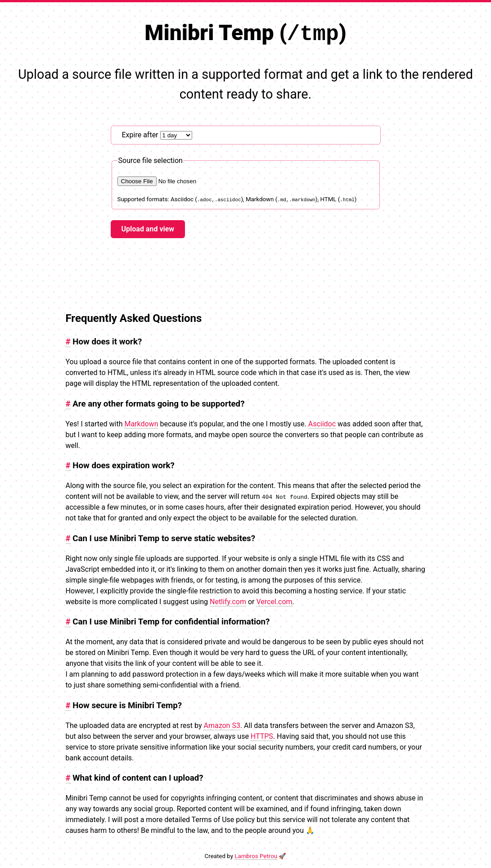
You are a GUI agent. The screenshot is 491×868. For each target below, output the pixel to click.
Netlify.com (228, 601)
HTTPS (262, 736)
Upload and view (148, 228)
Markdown (141, 423)
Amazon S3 (222, 725)
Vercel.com (274, 601)
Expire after (157, 134)
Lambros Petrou (256, 856)
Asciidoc (322, 423)
